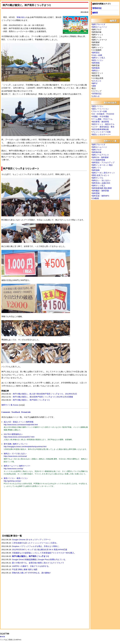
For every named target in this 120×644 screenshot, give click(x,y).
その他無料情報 (99, 160)
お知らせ (96, 96)
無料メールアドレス (100, 155)
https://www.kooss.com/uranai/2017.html (19, 437)
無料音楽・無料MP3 (101, 196)
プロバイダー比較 (100, 111)
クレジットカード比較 (101, 132)
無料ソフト (97, 168)
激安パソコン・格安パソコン (16, 478)
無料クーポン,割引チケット (104, 173)
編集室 (95, 13)
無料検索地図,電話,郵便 (102, 188)
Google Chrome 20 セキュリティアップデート (31, 540)
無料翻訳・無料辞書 (100, 191)
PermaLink (26, 412)
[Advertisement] (23, 512)
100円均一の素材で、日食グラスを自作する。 (31, 566)
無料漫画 (96, 170)
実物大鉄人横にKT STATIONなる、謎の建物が (31, 573)
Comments (6, 412)
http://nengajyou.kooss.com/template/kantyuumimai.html (25, 447)
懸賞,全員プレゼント (101, 175)
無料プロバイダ (99, 24)
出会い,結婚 (97, 55)
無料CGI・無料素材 (100, 157)
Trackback (16, 412)
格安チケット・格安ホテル (103, 124)
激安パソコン (98, 106)
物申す (95, 83)
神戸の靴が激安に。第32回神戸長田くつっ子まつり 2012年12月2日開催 (43, 397)
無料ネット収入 (99, 58)
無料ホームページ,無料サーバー (17, 466)
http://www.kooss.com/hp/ (13, 469)
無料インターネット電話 (102, 165)
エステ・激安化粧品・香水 (103, 127)
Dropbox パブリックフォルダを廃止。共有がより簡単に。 (36, 546)
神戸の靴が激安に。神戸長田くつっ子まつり (31, 400)
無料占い (96, 71)
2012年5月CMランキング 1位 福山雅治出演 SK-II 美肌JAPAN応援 (40, 550)
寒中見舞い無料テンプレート (16, 444)
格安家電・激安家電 (100, 122)
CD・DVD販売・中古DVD (103, 114)
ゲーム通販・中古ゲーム (102, 119)
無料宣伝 (96, 53)
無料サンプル (98, 178)
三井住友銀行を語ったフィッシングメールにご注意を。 (35, 543)
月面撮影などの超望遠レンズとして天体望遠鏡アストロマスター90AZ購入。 (44, 553)
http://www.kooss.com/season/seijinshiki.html (21, 425)
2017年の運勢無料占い (13, 434)
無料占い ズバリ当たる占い (15, 454)
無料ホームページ (100, 27)
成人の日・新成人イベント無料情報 (19, 422)
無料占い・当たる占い (101, 180)
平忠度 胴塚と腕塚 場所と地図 (25, 569)
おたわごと (97, 81)
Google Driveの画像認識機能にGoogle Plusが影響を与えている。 (39, 560)
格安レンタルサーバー (101, 134)
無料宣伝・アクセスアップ (103, 162)
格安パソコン (98, 60)
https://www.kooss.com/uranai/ (15, 456)
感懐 (94, 86)
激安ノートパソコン (100, 109)
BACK (2, 637)
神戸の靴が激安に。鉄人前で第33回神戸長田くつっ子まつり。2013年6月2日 (45, 394)
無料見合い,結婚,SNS (101, 183)
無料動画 (96, 68)
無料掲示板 (97, 152)
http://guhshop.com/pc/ (12, 481)
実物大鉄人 (21, 17)
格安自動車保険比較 (100, 129)
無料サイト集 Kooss (10, 405)
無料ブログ (97, 150)
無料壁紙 (96, 63)
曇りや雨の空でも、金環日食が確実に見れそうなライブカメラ (38, 563)
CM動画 (95, 198)
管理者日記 (97, 8)
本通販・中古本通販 (100, 117)
